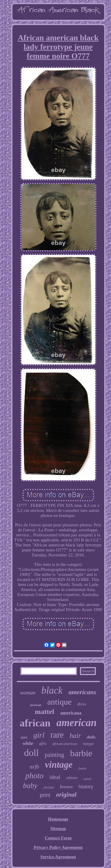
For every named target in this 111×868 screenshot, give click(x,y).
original (66, 795)
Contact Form (58, 838)
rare (57, 735)
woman (28, 693)
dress (82, 704)
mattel (45, 712)
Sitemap (58, 828)
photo (34, 776)
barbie (81, 753)
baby (30, 786)
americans (82, 692)
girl (39, 735)
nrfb (34, 767)
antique (59, 702)
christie (49, 787)
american (76, 723)
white (28, 743)
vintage (59, 765)
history (86, 787)
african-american (65, 744)
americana (71, 713)
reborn (72, 778)
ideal (55, 777)
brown (66, 787)
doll (31, 753)
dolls (91, 737)
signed (87, 779)
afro (43, 743)
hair (75, 736)
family (83, 768)
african (35, 723)
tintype (88, 744)
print (45, 795)
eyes (24, 737)
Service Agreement (58, 857)
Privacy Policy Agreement (58, 847)
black (52, 690)
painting (54, 755)
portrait (36, 705)
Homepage (58, 819)
